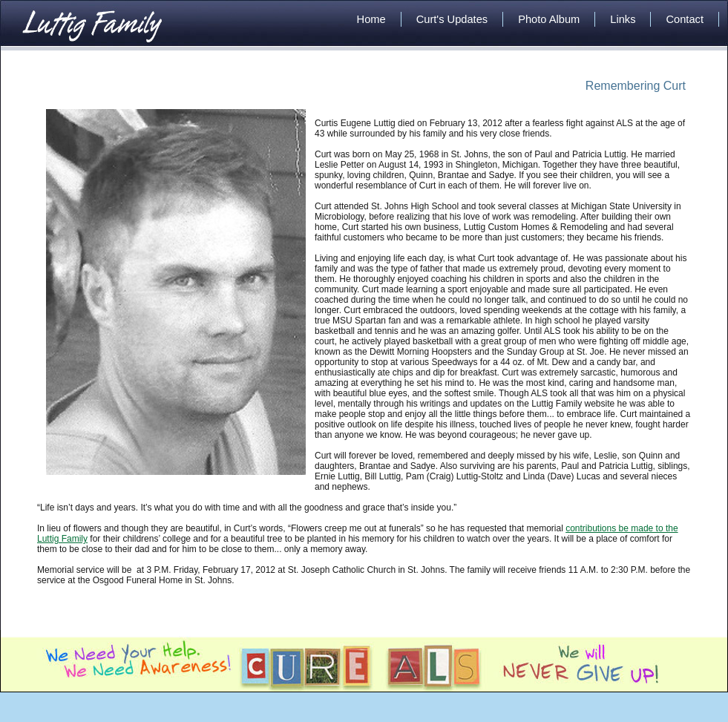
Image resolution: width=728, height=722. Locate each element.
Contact (685, 19)
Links (623, 19)
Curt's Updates (452, 19)
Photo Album (549, 19)
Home (371, 19)
